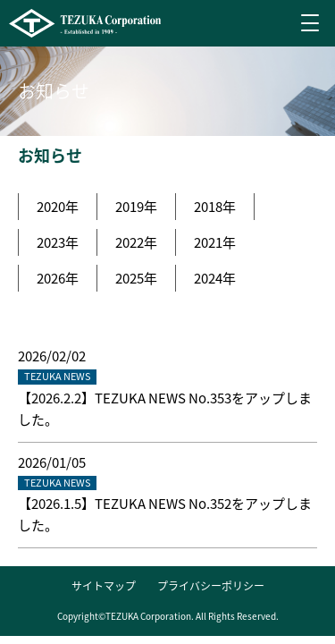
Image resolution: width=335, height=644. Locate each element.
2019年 (136, 207)
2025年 (136, 278)
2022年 (136, 242)
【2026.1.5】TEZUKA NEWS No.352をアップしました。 (165, 514)
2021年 (215, 242)
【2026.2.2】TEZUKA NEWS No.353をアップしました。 (165, 409)
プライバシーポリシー (211, 586)
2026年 (58, 278)
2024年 (215, 278)
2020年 (58, 207)
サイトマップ (104, 586)
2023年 (58, 242)
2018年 (215, 207)
